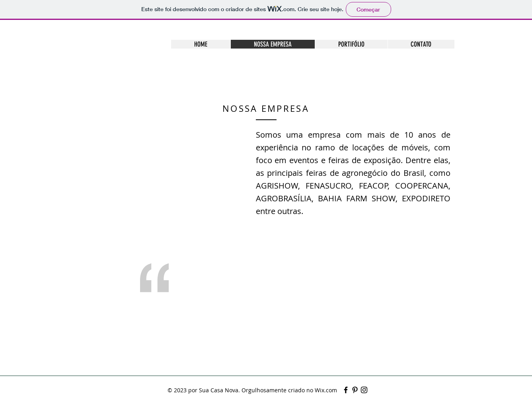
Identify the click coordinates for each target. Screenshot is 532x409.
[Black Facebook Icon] (346, 390)
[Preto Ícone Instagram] (364, 390)
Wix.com (326, 390)
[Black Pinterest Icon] (355, 390)
